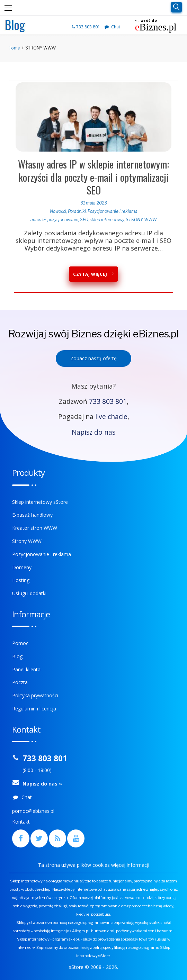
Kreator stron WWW (35, 528)
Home (14, 48)
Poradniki (77, 211)
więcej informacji (130, 865)
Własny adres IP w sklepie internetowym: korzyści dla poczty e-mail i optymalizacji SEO (93, 177)
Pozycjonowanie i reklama (113, 211)
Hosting (21, 580)
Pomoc (20, 643)
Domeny (22, 567)
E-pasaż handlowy (32, 515)
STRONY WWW (141, 220)
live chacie (111, 416)
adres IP (38, 220)
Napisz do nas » (42, 784)
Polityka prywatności (35, 695)
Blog (17, 656)
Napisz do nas (93, 432)
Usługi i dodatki (29, 593)
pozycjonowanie (63, 220)
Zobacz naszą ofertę (93, 358)
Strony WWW (27, 541)
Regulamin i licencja (34, 709)
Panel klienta (26, 669)
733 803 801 (86, 27)
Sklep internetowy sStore (40, 502)
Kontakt (21, 822)
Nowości (58, 211)
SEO (84, 220)
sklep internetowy (107, 220)
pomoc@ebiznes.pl (33, 811)
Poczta (20, 682)
